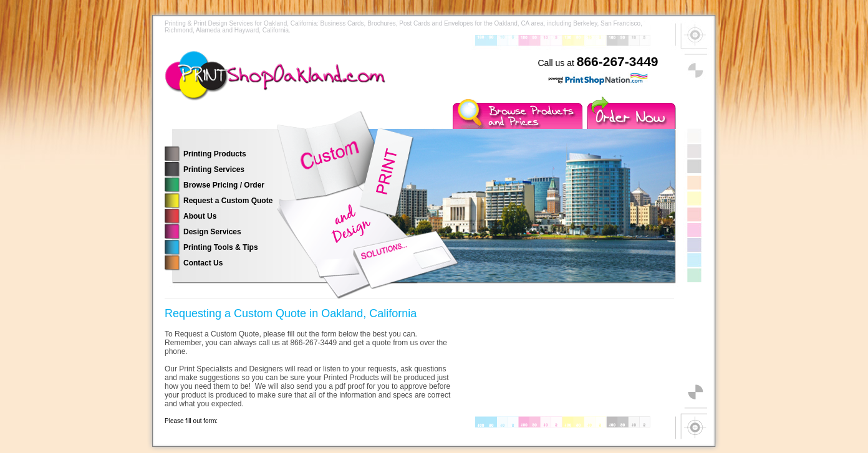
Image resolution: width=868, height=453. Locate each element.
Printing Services (214, 169)
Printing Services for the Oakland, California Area (302, 84)
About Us (200, 216)
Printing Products (215, 154)
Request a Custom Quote (228, 201)
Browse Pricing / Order (224, 185)
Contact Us (203, 263)
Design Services (212, 232)
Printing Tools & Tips (221, 247)
